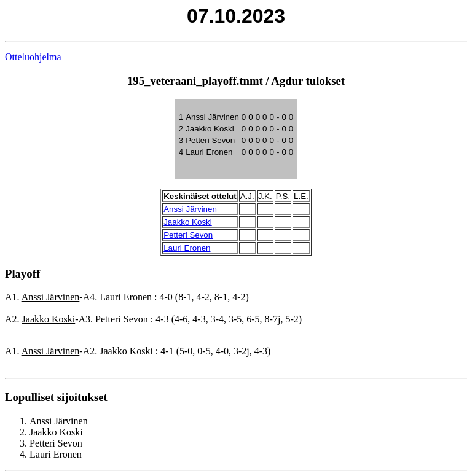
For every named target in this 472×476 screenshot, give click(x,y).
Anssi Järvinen (190, 209)
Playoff (22, 274)
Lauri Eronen (187, 248)
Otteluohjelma (33, 57)
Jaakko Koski (188, 222)
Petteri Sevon (188, 235)
